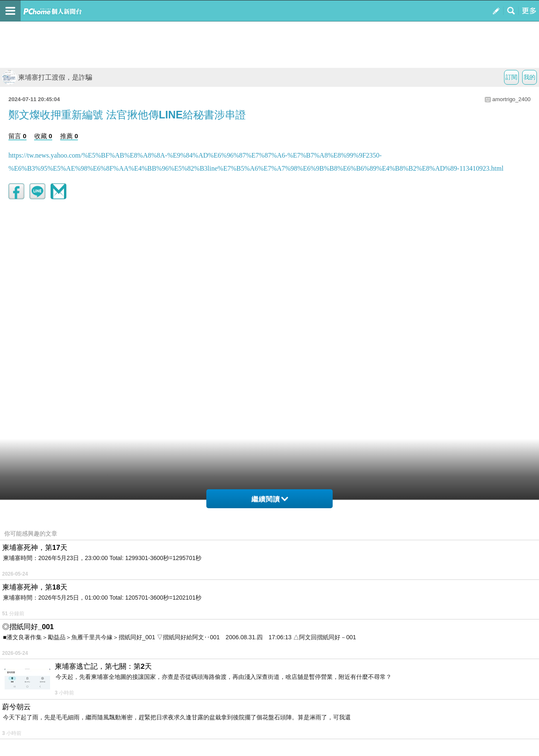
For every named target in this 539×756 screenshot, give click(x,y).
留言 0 (17, 136)
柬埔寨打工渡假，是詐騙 (47, 77)
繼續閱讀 (270, 499)
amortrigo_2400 (511, 99)
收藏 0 (43, 136)
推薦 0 (69, 136)
